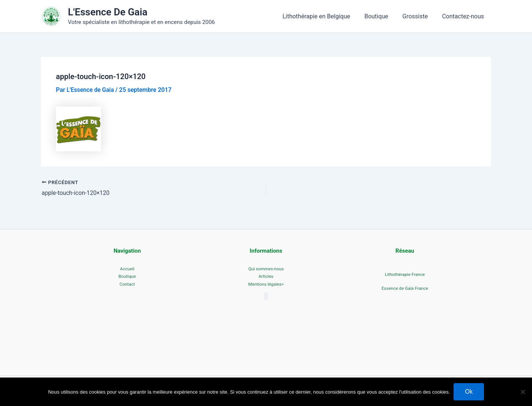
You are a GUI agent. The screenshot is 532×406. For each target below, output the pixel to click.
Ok (469, 392)
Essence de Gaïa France (405, 289)
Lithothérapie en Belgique (324, 16)
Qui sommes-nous (266, 269)
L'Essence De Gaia (108, 12)
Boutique (382, 16)
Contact (127, 285)
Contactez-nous (464, 16)
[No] (523, 392)
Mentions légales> (266, 285)
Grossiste (419, 16)
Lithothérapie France (405, 274)
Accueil (127, 269)
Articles (266, 277)
